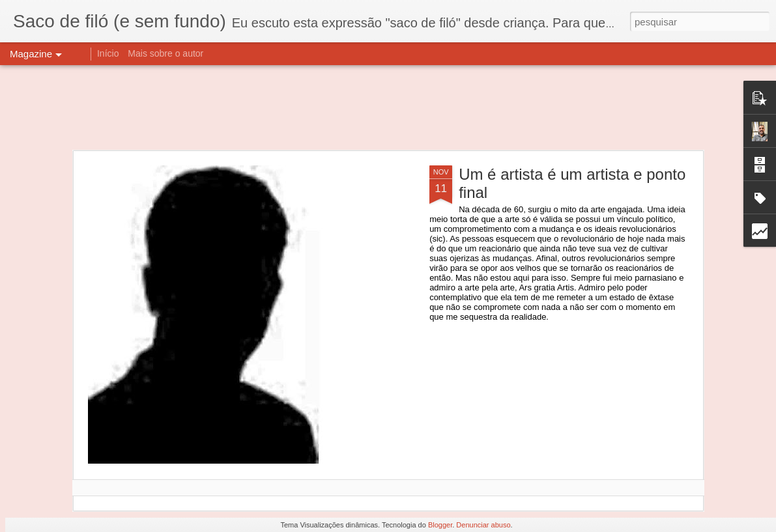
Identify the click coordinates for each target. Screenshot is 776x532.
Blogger (440, 525)
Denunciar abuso (483, 525)
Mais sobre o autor (165, 53)
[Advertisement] (388, 107)
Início (108, 53)
